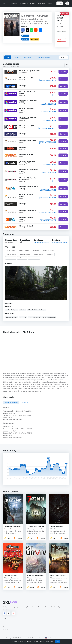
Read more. (50, 641)
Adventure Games (24, 250)
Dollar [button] (41, 638)
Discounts (41, 3)
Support (50, 3)
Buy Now (63, 72)
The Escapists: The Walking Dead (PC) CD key (13, 575)
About (17, 57)
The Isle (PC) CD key (57, 526)
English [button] (50, 638)
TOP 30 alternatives (44, 57)
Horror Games (11, 258)
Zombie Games (38, 254)
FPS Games (50, 254)
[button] (67, 3)
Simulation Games (48, 250)
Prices (8, 57)
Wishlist (61, 40)
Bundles (33, 3)
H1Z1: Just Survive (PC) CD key (35, 575)
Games (14, 3)
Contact (5, 630)
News (5, 624)
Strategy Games (11, 254)
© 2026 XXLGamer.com (20, 638)
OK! (58, 641)
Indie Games (22, 258)
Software (24, 3)
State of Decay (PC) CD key (58, 575)
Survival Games (34, 258)
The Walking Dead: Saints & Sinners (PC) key (12, 526)
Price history (28, 57)
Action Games (11, 250)
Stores (5, 627)
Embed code (25, 39)
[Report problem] (59, 43)
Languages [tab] (25, 403)
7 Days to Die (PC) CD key (36, 526)
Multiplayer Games (25, 254)
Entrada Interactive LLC (41, 242)
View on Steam (34, 39)
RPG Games (36, 250)
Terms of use (60, 638)
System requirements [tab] (11, 403)
